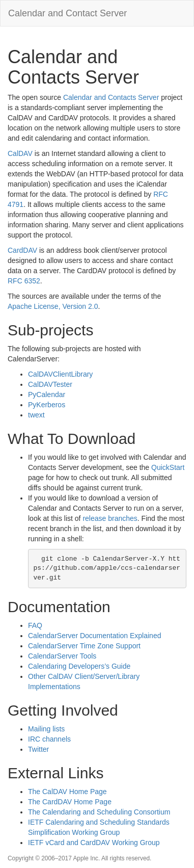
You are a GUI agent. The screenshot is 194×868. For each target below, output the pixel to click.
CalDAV (20, 153)
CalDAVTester (50, 384)
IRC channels (49, 739)
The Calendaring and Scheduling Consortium (99, 812)
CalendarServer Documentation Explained (94, 636)
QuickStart (168, 467)
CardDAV (22, 250)
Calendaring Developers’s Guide (79, 666)
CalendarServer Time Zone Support (84, 646)
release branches (110, 518)
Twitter (38, 749)
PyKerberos (47, 405)
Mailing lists (46, 729)
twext (36, 415)
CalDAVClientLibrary (60, 374)
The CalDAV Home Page (67, 792)
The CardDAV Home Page (70, 802)
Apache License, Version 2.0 (53, 306)
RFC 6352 (24, 281)
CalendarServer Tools (62, 656)
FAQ (35, 625)
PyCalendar (47, 394)
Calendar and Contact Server (67, 13)
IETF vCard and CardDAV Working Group (94, 843)
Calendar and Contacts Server (111, 97)
